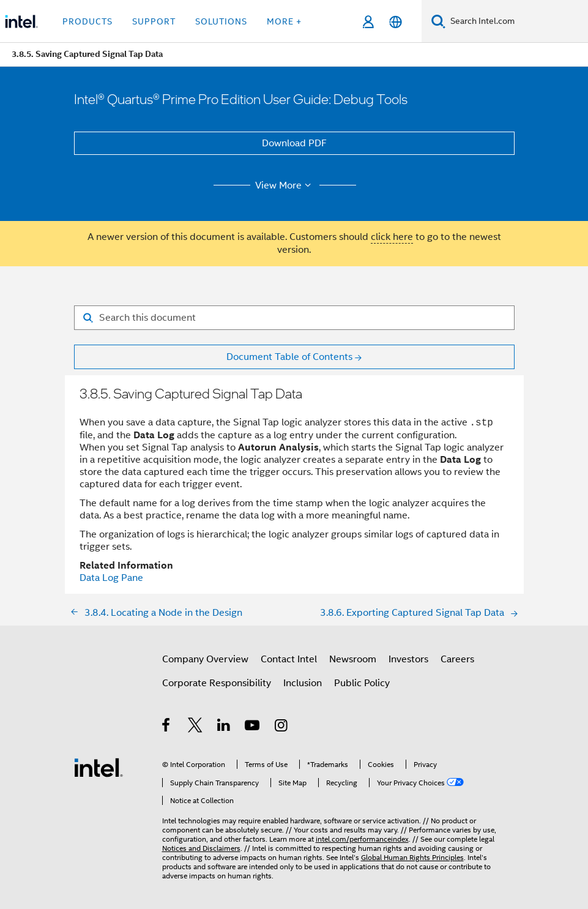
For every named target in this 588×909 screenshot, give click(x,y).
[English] (396, 22)
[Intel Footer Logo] (99, 767)
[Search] (438, 21)
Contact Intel (289, 659)
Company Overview (205, 659)
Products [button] (87, 21)
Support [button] (154, 21)
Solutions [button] (221, 21)
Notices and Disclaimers (201, 848)
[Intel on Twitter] (195, 727)
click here (392, 237)
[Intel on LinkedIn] (224, 727)
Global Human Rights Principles (412, 857)
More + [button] (284, 21)
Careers (457, 659)
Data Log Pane (111, 578)
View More (285, 185)
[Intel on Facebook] (167, 727)
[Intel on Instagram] (282, 727)
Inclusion (303, 683)
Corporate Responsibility (217, 683)
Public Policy (362, 683)
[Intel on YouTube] (253, 727)
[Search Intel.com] (517, 21)
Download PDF (294, 143)
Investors (408, 659)
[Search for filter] (294, 318)
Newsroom (353, 659)
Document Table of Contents (289, 357)
